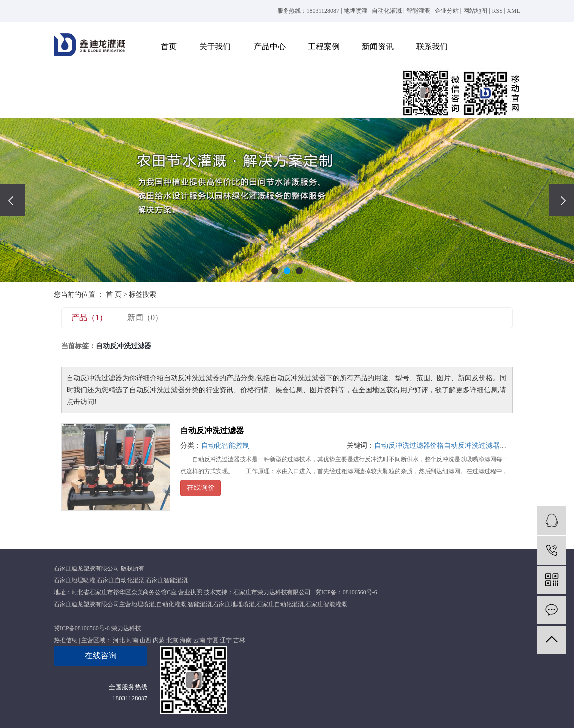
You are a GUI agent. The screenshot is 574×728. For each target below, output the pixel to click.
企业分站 (447, 11)
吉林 (239, 640)
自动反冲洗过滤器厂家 (479, 445)
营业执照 (190, 592)
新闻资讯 (378, 46)
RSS (497, 11)
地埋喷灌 (356, 11)
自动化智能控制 (225, 445)
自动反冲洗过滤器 (212, 431)
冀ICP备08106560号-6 (82, 628)
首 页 (114, 294)
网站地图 (475, 11)
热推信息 (66, 640)
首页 (169, 46)
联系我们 (432, 46)
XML (514, 11)
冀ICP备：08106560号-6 (346, 592)
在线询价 (201, 488)
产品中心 (270, 46)
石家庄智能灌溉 (167, 580)
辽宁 (226, 640)
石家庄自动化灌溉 (121, 580)
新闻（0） (145, 317)
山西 (145, 640)
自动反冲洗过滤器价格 (409, 445)
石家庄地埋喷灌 (74, 580)
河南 (132, 640)
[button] (275, 271)
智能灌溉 (418, 11)
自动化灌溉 (387, 11)
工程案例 (324, 46)
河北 (119, 640)
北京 (172, 640)
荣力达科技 (126, 628)
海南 (186, 640)
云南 (199, 640)
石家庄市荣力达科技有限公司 (272, 592)
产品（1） (89, 317)
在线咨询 (101, 656)
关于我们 (215, 46)
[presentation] (12, 200)
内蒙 (159, 640)
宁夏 (213, 640)
